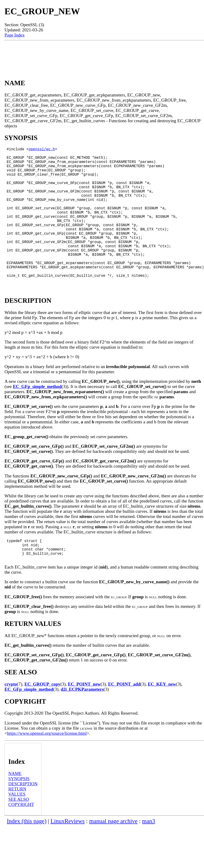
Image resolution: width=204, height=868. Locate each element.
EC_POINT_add (124, 719)
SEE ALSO (19, 834)
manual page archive (113, 856)
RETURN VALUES (17, 826)
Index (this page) (27, 856)
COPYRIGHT (21, 839)
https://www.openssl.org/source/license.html (47, 768)
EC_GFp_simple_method (37, 416)
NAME (15, 808)
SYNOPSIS (19, 813)
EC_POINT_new (84, 719)
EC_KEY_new (162, 719)
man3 (149, 856)
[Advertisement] (104, 55)
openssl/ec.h (42, 150)
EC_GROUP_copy (42, 719)
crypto (11, 719)
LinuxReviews (68, 856)
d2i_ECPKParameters (82, 724)
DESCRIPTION (23, 818)
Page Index (15, 35)
